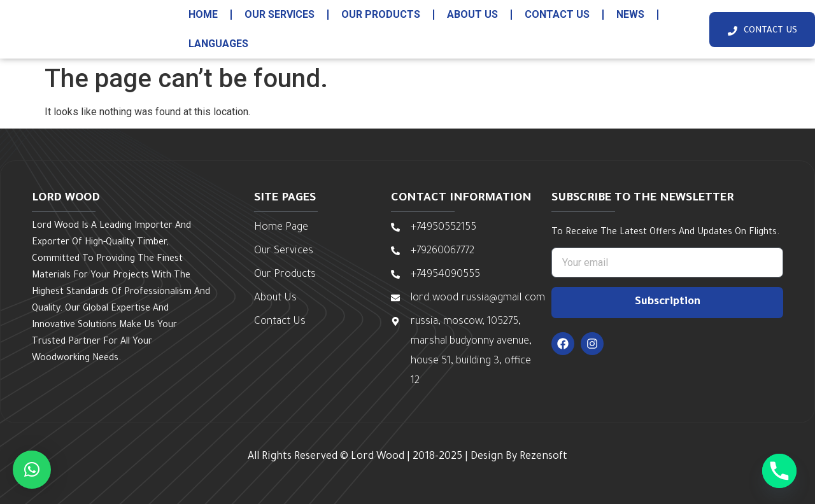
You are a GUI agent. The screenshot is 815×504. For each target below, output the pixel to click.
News (630, 14)
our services (280, 14)
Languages (218, 44)
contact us (557, 14)
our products (381, 14)
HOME (203, 14)
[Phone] (779, 471)
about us (472, 14)
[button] (32, 470)
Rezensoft (543, 457)
